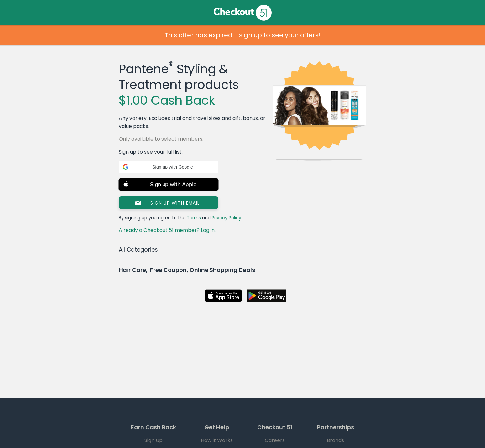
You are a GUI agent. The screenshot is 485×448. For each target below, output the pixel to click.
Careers (275, 440)
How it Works (217, 440)
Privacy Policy (227, 218)
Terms (194, 218)
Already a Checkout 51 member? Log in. (167, 230)
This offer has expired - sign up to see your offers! (243, 35)
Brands (335, 440)
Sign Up (154, 440)
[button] (169, 167)
